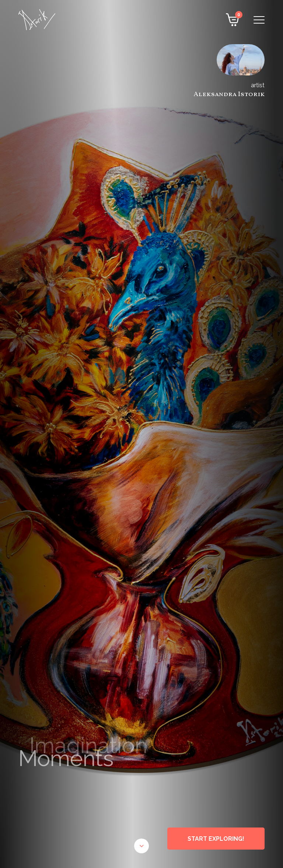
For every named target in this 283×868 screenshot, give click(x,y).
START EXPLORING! (216, 839)
